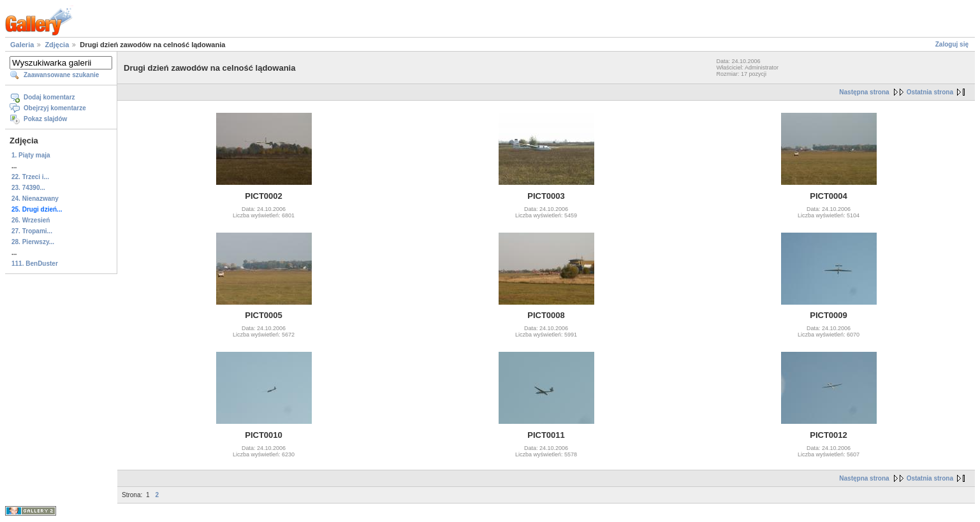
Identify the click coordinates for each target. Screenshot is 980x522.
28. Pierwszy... (33, 242)
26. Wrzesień (31, 220)
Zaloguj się (952, 44)
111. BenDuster (35, 264)
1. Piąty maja (31, 155)
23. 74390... (28, 188)
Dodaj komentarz (49, 97)
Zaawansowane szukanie (61, 75)
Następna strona (864, 92)
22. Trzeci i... (30, 177)
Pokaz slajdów (45, 119)
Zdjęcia (57, 45)
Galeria (22, 45)
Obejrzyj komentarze (55, 108)
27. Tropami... (32, 231)
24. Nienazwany (35, 199)
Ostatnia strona (930, 92)
